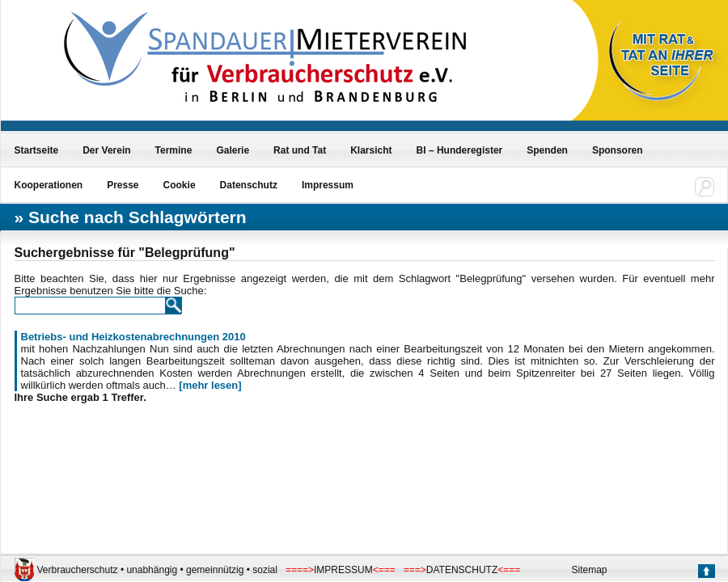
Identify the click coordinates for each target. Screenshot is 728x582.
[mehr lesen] (210, 385)
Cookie (180, 185)
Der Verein (106, 150)
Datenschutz (249, 185)
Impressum (328, 185)
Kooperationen (49, 185)
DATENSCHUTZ (462, 570)
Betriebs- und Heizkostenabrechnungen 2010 (133, 337)
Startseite (37, 150)
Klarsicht (371, 150)
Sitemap (590, 570)
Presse (123, 185)
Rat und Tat (300, 150)
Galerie (233, 150)
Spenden (547, 150)
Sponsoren (618, 150)
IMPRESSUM (343, 570)
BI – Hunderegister (460, 150)
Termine (174, 150)
